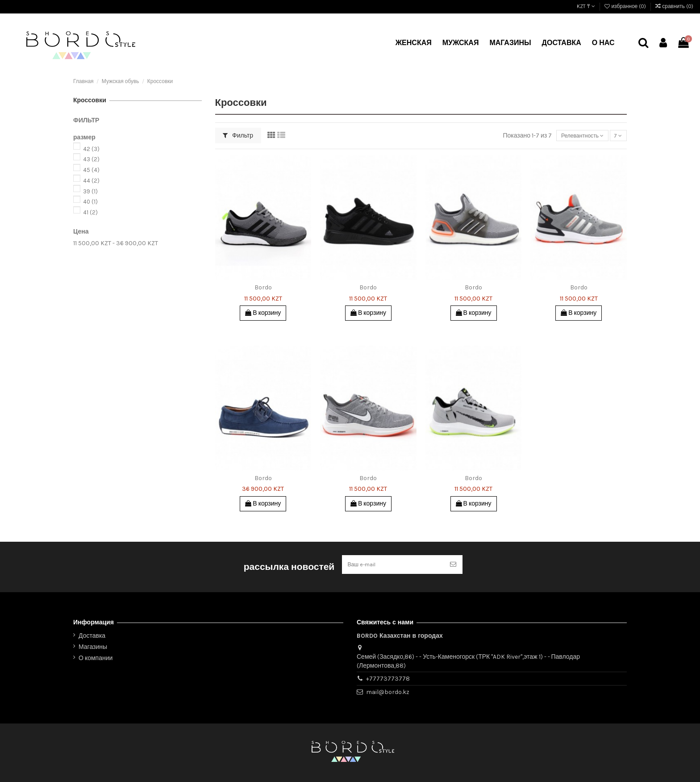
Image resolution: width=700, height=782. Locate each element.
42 (91, 149)
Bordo (263, 287)
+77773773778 (388, 679)
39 (90, 191)
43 (91, 159)
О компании (96, 658)
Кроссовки (90, 100)
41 (90, 212)
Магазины (93, 647)
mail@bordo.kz (388, 692)
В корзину (263, 313)
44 (91, 181)
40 (90, 202)
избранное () (626, 6)
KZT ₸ (586, 6)
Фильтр (238, 136)
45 (91, 170)
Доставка (92, 636)
